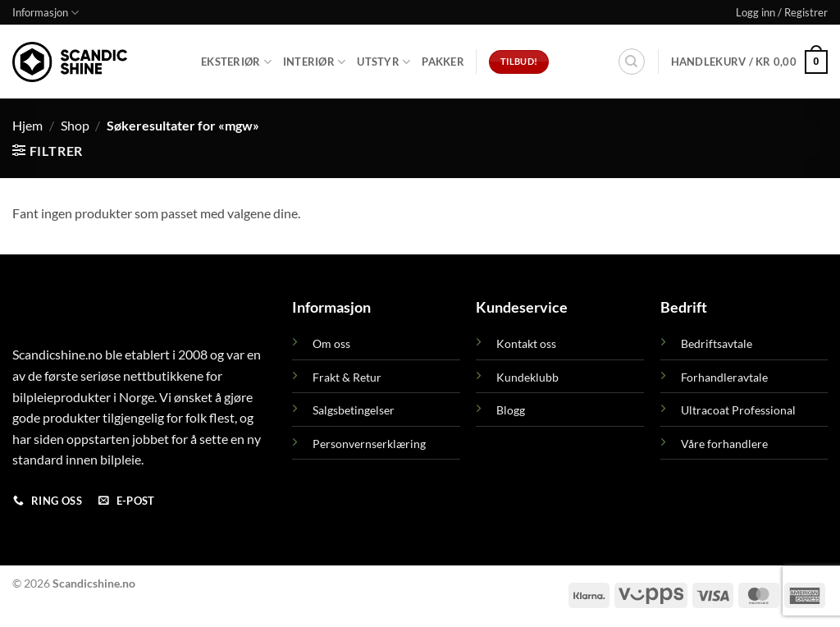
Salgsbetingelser (354, 410)
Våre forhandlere (724, 444)
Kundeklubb (527, 377)
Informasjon (46, 13)
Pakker (443, 62)
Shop (75, 125)
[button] (782, 12)
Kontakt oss (526, 343)
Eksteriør (236, 62)
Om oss (331, 343)
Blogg (511, 410)
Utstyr (383, 62)
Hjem (27, 125)
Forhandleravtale (724, 377)
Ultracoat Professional (738, 410)
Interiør (315, 62)
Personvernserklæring (369, 444)
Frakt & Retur (347, 377)
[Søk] (632, 62)
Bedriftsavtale (717, 343)
